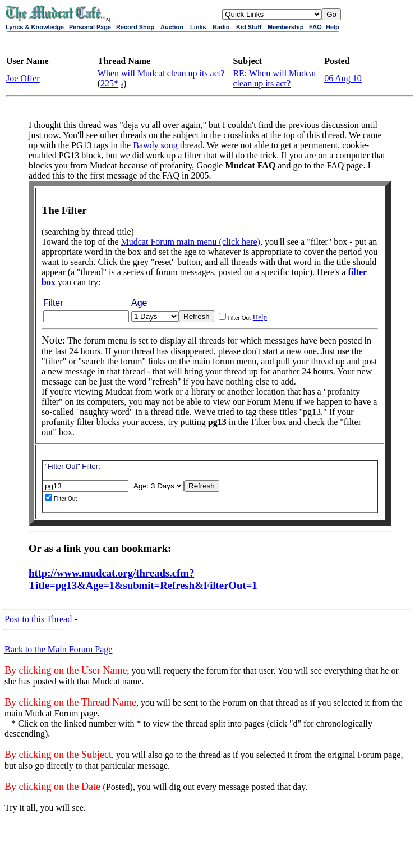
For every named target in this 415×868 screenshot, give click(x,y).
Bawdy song (155, 145)
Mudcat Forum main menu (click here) (191, 242)
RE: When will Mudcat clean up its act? (275, 78)
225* (109, 83)
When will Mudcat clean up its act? (161, 73)
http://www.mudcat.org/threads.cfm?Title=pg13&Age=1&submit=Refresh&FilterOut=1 (143, 579)
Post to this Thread (38, 619)
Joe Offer (23, 78)
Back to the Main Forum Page (58, 649)
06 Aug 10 (343, 78)
